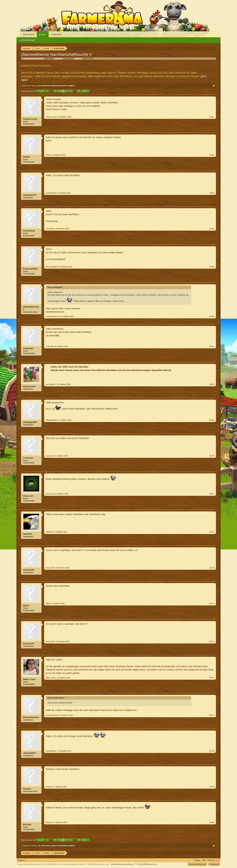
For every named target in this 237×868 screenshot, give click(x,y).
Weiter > (85, 91)
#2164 (212, 229)
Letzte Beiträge (27, 40)
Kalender (56, 34)
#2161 (212, 117)
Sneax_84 (28, 496)
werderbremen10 (31, 308)
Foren (43, 35)
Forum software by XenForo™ (86, 864)
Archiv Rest (49, 59)
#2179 (212, 787)
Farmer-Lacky (30, 119)
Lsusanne (28, 458)
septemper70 (30, 195)
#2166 (212, 316)
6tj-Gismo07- (30, 386)
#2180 (212, 822)
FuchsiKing (29, 231)
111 (71, 91)
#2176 (212, 678)
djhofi (26, 606)
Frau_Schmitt (69, 59)
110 (67, 91)
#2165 (212, 267)
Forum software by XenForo (40, 864)
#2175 (212, 641)
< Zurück (41, 91)
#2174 (212, 603)
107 (55, 91)
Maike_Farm (29, 679)
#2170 (212, 456)
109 (63, 91)
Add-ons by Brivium (134, 864)
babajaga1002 (30, 422)
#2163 (212, 193)
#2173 (212, 568)
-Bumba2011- (30, 753)
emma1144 (29, 570)
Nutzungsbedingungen (197, 864)
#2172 (212, 532)
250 (79, 91)
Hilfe (204, 860)
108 (59, 91)
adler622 (27, 534)
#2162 (212, 155)
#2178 (212, 751)
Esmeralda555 (30, 269)
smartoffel (28, 348)
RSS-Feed (218, 860)
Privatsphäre (214, 864)
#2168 (212, 384)
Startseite (29, 34)
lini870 (26, 157)
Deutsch (21, 860)
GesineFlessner (31, 717)
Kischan (27, 824)
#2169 (212, 420)
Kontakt (197, 860)
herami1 (27, 789)
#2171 (212, 494)
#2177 (212, 715)
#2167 (212, 346)
